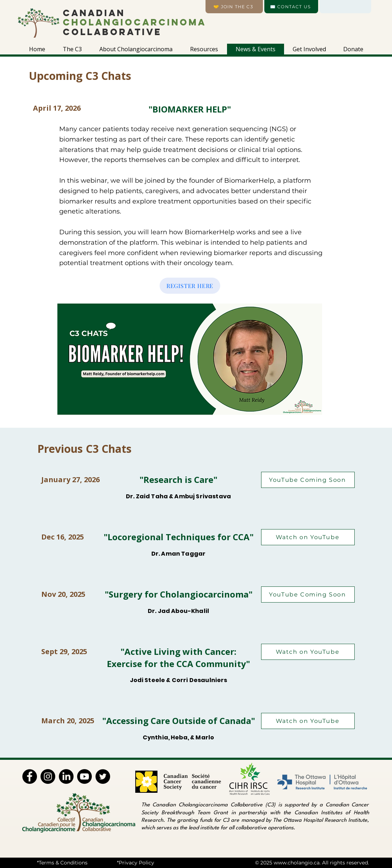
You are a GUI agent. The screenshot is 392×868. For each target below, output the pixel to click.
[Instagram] (48, 776)
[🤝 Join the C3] (234, 7)
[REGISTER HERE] (190, 286)
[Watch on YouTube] (308, 537)
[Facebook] (30, 776)
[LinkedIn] (66, 776)
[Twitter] (103, 776)
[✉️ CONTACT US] (291, 7)
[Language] (345, 7)
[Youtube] (84, 776)
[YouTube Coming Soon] (308, 480)
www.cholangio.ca (297, 863)
